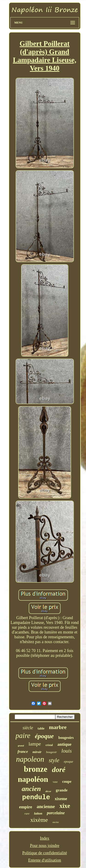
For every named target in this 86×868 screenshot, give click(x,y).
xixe (65, 806)
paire (23, 736)
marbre (58, 727)
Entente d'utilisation (45, 860)
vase (55, 782)
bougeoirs (66, 738)
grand (21, 746)
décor (48, 791)
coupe (67, 781)
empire (26, 807)
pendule (36, 797)
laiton (38, 813)
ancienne (46, 807)
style (54, 760)
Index (45, 838)
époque (44, 736)
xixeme (61, 799)
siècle (28, 728)
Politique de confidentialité (45, 853)
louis (67, 751)
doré (59, 769)
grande (62, 790)
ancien (31, 789)
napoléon (33, 779)
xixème (39, 820)
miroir (37, 752)
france (23, 752)
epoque (69, 762)
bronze (36, 769)
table (41, 728)
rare (27, 813)
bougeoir (51, 752)
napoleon (30, 759)
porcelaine (56, 813)
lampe (35, 744)
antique (64, 744)
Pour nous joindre (44, 846)
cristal (49, 745)
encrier (56, 822)
